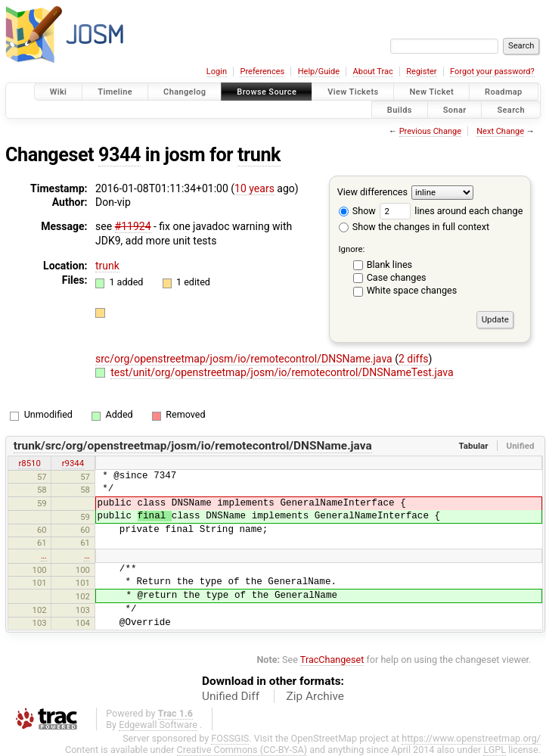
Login (217, 72)
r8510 (29, 463)
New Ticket (431, 92)
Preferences (262, 72)
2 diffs (414, 359)
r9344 (73, 463)
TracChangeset (332, 660)
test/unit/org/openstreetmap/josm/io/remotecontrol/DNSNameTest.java (282, 372)
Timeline (115, 92)
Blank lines (389, 264)
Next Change (500, 131)
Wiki (59, 92)
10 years (254, 188)
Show (357, 211)
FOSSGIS (230, 738)
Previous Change (430, 131)
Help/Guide (319, 72)
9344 (119, 155)
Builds (400, 109)
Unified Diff (231, 696)
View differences (372, 192)
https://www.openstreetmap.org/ (471, 738)
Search (511, 109)
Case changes (397, 277)
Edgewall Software (158, 725)
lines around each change (451, 211)
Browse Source (267, 92)
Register (421, 72)
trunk (259, 155)
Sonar (455, 109)
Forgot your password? (492, 72)
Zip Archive (315, 696)
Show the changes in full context (414, 227)
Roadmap (504, 92)
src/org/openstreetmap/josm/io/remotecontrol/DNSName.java (245, 359)
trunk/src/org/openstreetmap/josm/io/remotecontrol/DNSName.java (193, 446)
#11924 (133, 226)
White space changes (412, 290)
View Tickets (353, 92)
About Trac (373, 72)
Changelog (185, 92)
